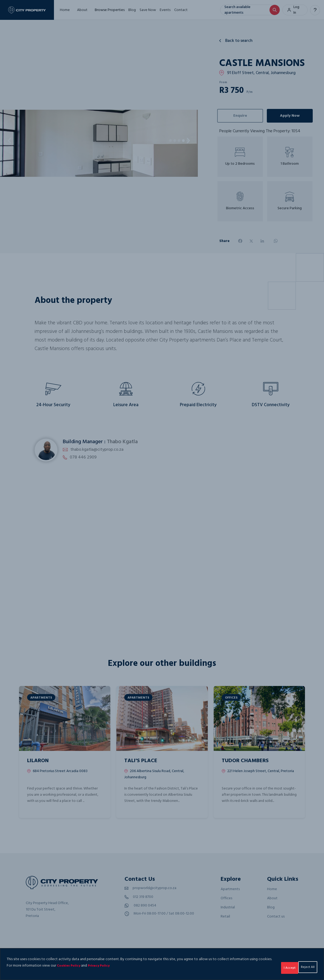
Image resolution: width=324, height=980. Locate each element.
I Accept (303, 966)
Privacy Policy (126, 966)
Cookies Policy (93, 966)
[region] (162, 964)
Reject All (270, 966)
